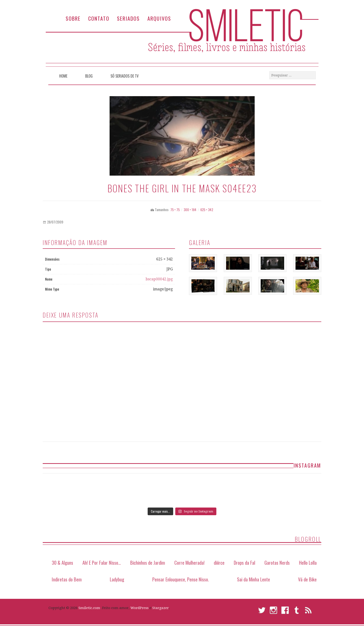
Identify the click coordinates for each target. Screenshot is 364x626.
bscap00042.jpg (159, 279)
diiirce (219, 562)
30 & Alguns (62, 562)
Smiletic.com (89, 608)
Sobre (73, 18)
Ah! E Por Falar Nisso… (102, 562)
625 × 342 (207, 210)
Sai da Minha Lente (253, 579)
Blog (89, 76)
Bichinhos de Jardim (148, 562)
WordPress (140, 608)
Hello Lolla (308, 562)
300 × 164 (190, 210)
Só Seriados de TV (125, 76)
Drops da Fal (244, 562)
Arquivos (159, 18)
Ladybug (117, 579)
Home (63, 76)
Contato (99, 18)
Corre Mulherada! (189, 562)
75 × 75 (175, 210)
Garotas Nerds (277, 562)
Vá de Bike (307, 579)
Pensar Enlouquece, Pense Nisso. (181, 579)
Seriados (128, 18)
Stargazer (161, 608)
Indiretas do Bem (67, 579)
